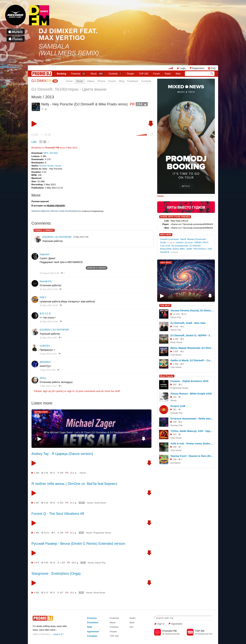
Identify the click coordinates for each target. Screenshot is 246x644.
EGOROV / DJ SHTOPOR (57, 237)
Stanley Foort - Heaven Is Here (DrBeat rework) (192, 456)
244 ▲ (142, 104)
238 (175, 459)
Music (97, 74)
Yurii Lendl (165, 246)
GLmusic (189, 242)
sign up (47, 391)
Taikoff (183, 239)
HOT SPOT (166, 263)
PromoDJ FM (52, 148)
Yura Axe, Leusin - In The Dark (186, 289)
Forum (157, 74)
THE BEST (165, 305)
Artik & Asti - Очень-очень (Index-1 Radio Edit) (192, 444)
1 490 (176, 364)
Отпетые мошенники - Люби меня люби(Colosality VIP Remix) (192, 419)
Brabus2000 (166, 249)
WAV (82, 503)
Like (34, 142)
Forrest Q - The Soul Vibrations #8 (58, 514)
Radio (168, 74)
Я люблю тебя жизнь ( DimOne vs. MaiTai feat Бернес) (74, 484)
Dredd (163, 242)
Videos (91, 81)
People (130, 74)
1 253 (62, 563)
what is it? (58, 634)
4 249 (176, 339)
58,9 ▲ (75, 563)
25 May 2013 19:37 (49, 305)
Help (89, 627)
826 (175, 384)
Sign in (161, 624)
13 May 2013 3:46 (48, 338)
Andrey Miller (179, 249)
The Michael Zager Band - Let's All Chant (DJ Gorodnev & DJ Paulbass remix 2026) (91, 432)
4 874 (37, 563)
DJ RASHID (195, 246)
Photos (101, 81)
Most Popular (167, 376)
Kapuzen (45, 254)
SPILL (43, 378)
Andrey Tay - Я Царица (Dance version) (62, 454)
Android (168, 634)
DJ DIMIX (41, 81)
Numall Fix (46, 281)
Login (183, 68)
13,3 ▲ (73, 473)
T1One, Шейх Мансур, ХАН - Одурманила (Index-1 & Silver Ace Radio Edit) (192, 431)
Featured (78, 74)
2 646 (176, 327)
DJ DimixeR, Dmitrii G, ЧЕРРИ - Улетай (192, 335)
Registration (198, 68)
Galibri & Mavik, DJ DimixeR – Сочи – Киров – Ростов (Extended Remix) (192, 360)
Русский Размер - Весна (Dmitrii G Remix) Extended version (78, 544)
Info (131, 627)
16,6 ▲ (73, 593)
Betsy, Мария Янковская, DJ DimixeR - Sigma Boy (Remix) (192, 348)
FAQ (213, 68)
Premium (92, 618)
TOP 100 (144, 74)
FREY (43, 297)
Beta (178, 74)
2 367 (37, 503)
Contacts (146, 81)
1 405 (37, 533)
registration (177, 624)
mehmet (180, 242)
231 (175, 434)
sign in (71, 391)
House (58, 166)
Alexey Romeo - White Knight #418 (191, 394)
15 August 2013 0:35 (49, 273)
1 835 (176, 351)
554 (61, 503)
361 (175, 409)
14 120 (176, 314)
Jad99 (189, 249)
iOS (178, 634)
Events (112, 81)
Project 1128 (178, 406)
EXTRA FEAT (41, 412)
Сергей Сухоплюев (169, 239)
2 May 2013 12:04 (48, 386)
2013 (50, 97)
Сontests (115, 74)
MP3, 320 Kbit (50, 153)
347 (61, 593)
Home (69, 81)
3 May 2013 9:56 (48, 370)
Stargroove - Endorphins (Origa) (56, 574)
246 (61, 533)
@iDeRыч (45, 362)
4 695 (37, 593)
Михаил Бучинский (196, 239)
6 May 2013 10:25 (48, 354)
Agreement (93, 631)
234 (175, 422)
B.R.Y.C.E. (46, 314)
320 (81, 533)
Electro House (46, 166)
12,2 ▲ (73, 533)
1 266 (37, 473)
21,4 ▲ (73, 503)
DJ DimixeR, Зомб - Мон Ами (188, 323)
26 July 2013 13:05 (49, 289)
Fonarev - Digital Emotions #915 (189, 381)
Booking (61, 74)
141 (175, 397)
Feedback (133, 81)
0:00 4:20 (41, 135)
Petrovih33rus (200, 249)
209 (61, 473)
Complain (92, 636)
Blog (122, 81)
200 (175, 447)
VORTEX (45, 346)
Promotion (93, 622)
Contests (114, 627)
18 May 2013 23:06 (49, 322)
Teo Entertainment (180, 246)
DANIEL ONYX (201, 242)
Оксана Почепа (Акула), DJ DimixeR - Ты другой (192, 310)
